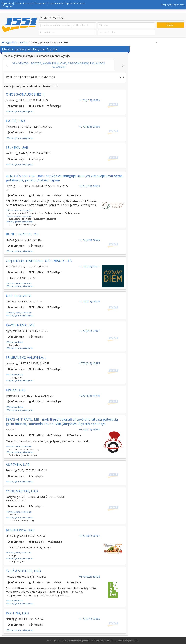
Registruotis (178, 5)
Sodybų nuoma (73, 213)
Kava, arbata (14, 345)
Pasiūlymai (79, 3)
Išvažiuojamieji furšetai (45, 219)
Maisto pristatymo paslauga (22, 520)
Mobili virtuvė (15, 449)
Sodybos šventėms (54, 213)
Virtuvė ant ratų (31, 449)
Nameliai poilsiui (17, 213)
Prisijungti (166, 5)
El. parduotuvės (55, 3)
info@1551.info (131, 641)
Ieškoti (170, 25)
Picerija (12, 555)
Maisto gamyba (16, 377)
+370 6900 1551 (107, 641)
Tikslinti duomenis (23, 3)
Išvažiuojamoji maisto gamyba (23, 225)
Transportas (40, 3)
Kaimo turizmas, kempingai (20, 210)
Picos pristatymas (17, 561)
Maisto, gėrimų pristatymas (20, 111)
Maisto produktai (15, 342)
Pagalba (69, 3)
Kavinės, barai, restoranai (19, 216)
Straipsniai (8, 6)
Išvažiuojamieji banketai (20, 219)
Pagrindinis (7, 3)
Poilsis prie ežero (35, 213)
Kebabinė (13, 515)
